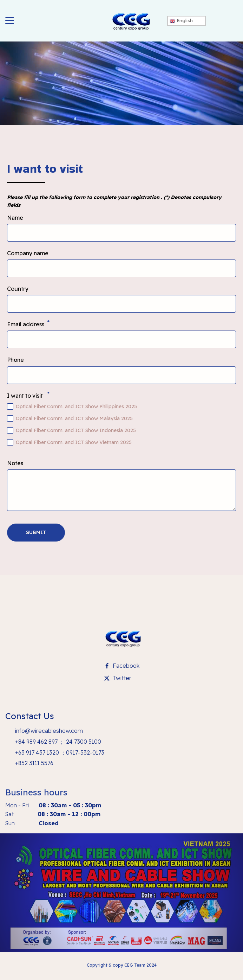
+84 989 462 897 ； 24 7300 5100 (57, 742)
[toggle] (10, 21)
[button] (36, 533)
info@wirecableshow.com (48, 731)
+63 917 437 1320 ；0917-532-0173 (59, 752)
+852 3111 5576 (34, 763)
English (181, 21)
